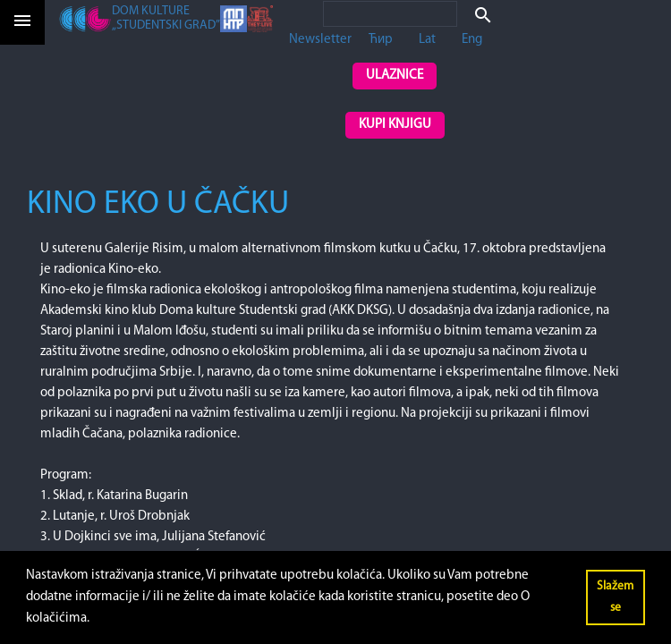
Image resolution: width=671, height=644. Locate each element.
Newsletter (320, 40)
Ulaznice (395, 76)
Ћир (381, 40)
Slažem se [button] (615, 597)
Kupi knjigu (395, 125)
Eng (472, 40)
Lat (427, 40)
